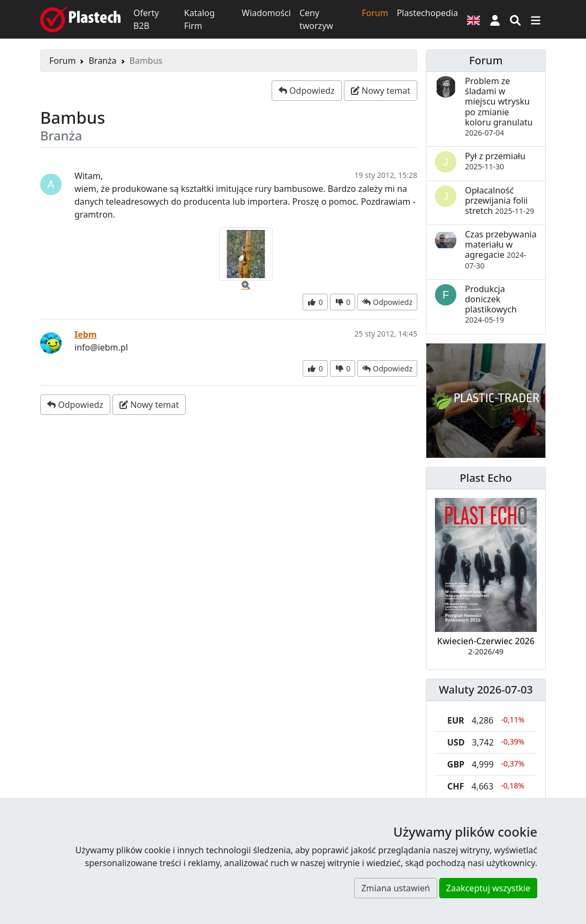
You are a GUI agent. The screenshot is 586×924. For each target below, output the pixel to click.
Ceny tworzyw (316, 19)
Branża (102, 61)
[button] (495, 19)
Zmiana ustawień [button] (395, 888)
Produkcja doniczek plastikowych (491, 304)
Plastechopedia (427, 13)
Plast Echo (486, 478)
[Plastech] (80, 19)
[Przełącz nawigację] (536, 19)
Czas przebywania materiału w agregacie (501, 249)
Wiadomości (266, 13)
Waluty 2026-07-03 (486, 690)
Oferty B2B (146, 19)
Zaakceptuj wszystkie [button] (488, 888)
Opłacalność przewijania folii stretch (499, 200)
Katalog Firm (200, 19)
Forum (375, 13)
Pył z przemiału (495, 161)
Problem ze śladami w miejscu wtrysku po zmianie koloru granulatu (499, 106)
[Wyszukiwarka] (515, 19)
